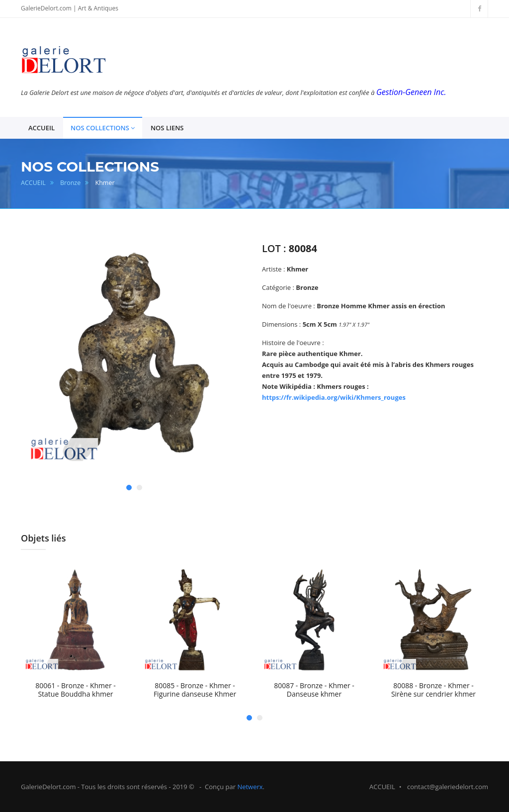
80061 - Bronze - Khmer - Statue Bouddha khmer (76, 690)
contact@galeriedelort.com (448, 787)
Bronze (70, 183)
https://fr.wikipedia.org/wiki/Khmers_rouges (334, 397)
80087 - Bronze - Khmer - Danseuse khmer (314, 690)
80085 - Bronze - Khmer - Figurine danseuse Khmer (195, 690)
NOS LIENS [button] (167, 128)
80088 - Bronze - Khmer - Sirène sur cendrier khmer (433, 690)
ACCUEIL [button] (42, 128)
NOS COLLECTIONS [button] (103, 128)
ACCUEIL (33, 183)
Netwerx (250, 787)
